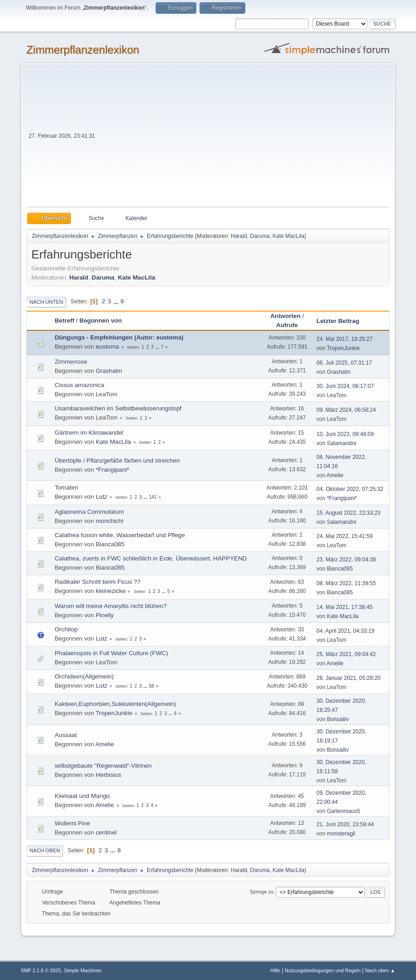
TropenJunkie (343, 348)
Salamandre (342, 443)
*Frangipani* (112, 470)
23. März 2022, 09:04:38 (346, 560)
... (116, 301)
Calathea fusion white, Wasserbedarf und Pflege (120, 535)
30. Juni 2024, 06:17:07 (345, 386)
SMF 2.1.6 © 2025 (41, 970)
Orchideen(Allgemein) (84, 676)
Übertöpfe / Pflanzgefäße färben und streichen (117, 460)
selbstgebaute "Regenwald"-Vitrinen (103, 766)
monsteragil (341, 834)
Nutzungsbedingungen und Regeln (323, 970)
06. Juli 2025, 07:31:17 (344, 363)
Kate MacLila (289, 236)
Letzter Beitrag (342, 321)
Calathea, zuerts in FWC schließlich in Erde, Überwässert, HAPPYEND (151, 558)
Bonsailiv (338, 719)
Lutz (101, 497)
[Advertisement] (243, 138)
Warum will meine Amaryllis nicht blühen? (111, 606)
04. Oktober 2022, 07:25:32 (350, 489)
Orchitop (66, 629)
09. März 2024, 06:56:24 (346, 410)
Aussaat (65, 735)
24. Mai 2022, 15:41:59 (345, 536)
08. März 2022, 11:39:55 (346, 583)
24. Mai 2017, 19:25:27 (345, 339)
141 (153, 497)
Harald (239, 236)
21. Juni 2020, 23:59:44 (345, 824)
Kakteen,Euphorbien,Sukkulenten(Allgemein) (115, 704)
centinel (106, 832)
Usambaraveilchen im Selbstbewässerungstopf (118, 408)
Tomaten (66, 487)
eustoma (107, 347)
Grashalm (109, 371)
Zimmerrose (71, 362)
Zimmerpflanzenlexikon (83, 50)
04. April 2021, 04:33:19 (346, 631)
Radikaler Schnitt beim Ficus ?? (97, 582)
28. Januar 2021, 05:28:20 (349, 678)
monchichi (109, 521)
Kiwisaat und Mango (82, 796)
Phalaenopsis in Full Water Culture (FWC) (111, 653)
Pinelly (105, 615)
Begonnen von (101, 320)
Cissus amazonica (79, 385)
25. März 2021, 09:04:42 (346, 654)
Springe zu (262, 892)
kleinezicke (111, 591)
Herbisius (108, 775)
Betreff (64, 320)
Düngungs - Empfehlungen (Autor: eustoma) (119, 337)
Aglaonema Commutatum (89, 512)
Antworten (286, 316)
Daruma (260, 236)
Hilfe (276, 970)
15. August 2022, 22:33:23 (349, 513)
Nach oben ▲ (380, 970)
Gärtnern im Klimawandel (89, 433)
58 (152, 686)
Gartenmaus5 (343, 811)
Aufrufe (287, 325)
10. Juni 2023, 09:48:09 (345, 434)
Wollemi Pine (72, 823)
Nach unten (46, 302)
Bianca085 (110, 544)
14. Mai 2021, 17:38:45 (345, 607)
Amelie (335, 475)
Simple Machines (83, 970)
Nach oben (45, 851)
